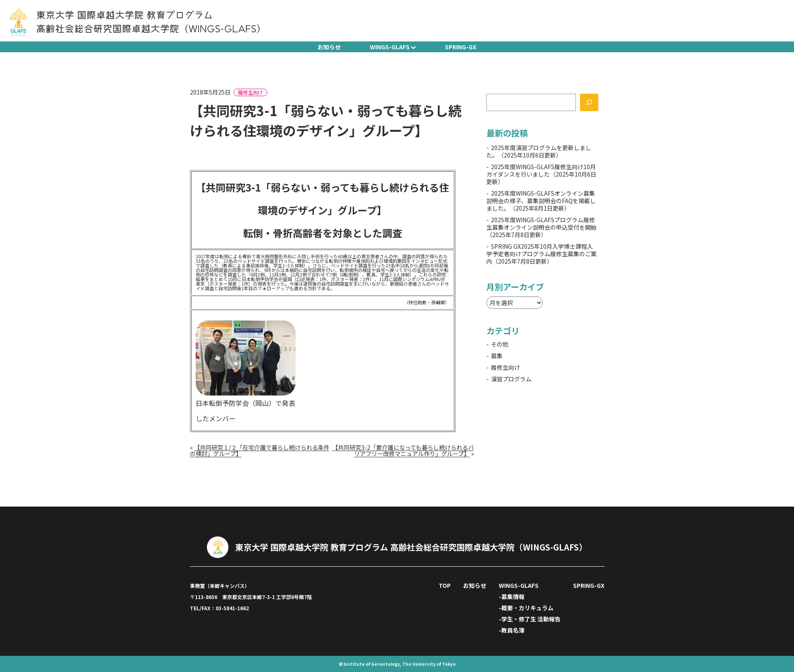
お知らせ (329, 47)
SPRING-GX (461, 47)
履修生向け (250, 92)
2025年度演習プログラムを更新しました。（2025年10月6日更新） (539, 151)
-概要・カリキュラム (526, 608)
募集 (497, 356)
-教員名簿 (512, 630)
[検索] (589, 102)
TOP (445, 585)
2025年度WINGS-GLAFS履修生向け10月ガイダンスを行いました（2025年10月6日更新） (541, 174)
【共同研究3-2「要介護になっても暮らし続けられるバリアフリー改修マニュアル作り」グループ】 (403, 450)
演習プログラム (511, 379)
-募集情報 (512, 597)
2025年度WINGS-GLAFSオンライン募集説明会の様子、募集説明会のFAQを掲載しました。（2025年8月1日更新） (541, 201)
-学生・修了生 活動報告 (530, 619)
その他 (500, 344)
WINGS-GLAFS (390, 47)
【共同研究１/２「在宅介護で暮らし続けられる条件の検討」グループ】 (260, 450)
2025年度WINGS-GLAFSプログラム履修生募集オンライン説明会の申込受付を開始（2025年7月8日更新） (541, 227)
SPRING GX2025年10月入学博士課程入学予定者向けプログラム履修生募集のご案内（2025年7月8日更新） (541, 254)
